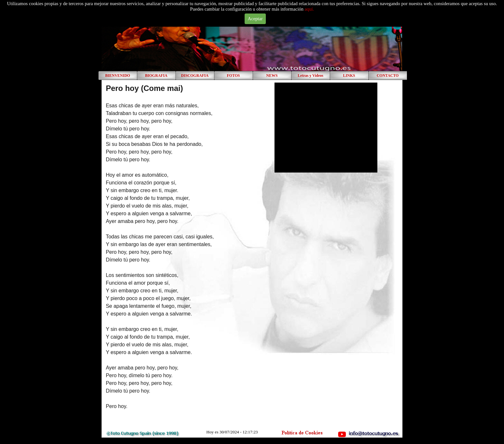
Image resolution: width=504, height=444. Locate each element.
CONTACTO (388, 75)
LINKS (349, 75)
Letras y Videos (310, 75)
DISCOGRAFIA (195, 75)
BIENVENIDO (117, 75)
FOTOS (233, 75)
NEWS (272, 75)
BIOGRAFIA (156, 75)
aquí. (309, 9)
